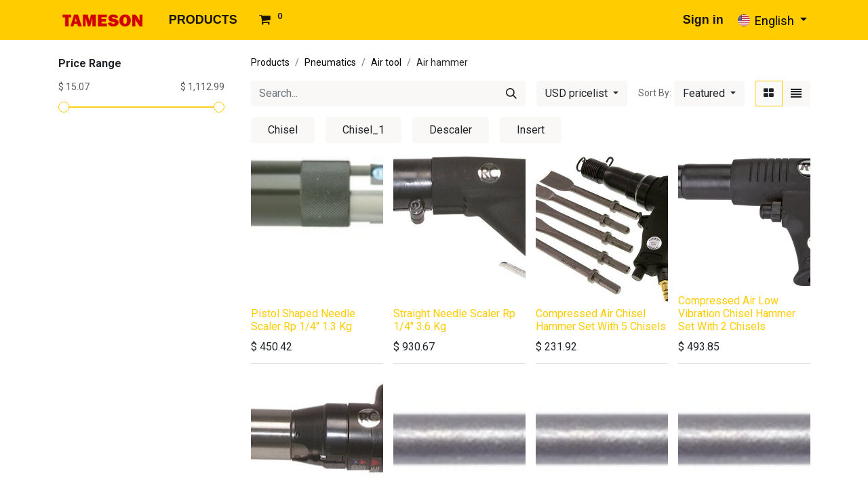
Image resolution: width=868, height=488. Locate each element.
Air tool (386, 62)
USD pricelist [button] (578, 93)
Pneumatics (330, 62)
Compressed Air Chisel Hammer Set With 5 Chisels (601, 320)
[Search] (511, 94)
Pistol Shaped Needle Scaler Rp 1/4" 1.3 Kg (303, 320)
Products (270, 62)
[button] (709, 94)
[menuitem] (203, 20)
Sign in (703, 20)
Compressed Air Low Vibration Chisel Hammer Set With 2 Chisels (737, 313)
